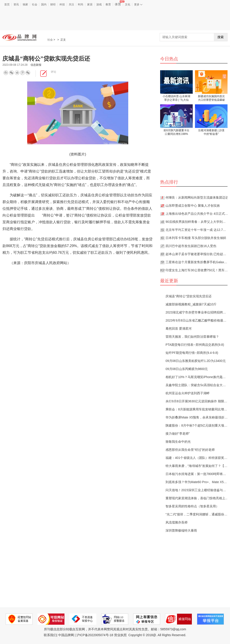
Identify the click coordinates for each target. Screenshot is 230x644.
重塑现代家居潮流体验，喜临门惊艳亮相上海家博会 (197, 498)
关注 (71, 4)
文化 (128, 4)
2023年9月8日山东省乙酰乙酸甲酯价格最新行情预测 (197, 320)
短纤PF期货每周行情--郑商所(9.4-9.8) (192, 353)
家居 (90, 4)
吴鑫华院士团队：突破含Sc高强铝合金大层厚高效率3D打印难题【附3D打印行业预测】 (197, 385)
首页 (7, 4)
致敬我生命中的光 (178, 442)
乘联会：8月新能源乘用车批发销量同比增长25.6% (197, 409)
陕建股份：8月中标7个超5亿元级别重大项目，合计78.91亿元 (197, 425)
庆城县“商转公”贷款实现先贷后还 (189, 296)
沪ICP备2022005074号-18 (95, 635)
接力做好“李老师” (178, 434)
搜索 (221, 37)
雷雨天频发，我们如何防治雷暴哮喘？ (192, 337)
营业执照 (120, 635)
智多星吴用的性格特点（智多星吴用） (192, 506)
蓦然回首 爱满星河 (179, 329)
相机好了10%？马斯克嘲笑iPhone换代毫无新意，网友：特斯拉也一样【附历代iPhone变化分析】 (197, 377)
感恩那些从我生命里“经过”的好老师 (190, 450)
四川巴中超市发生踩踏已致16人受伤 (191, 246)
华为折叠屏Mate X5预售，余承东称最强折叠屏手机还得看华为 (197, 417)
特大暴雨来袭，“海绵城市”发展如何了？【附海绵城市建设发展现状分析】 (197, 466)
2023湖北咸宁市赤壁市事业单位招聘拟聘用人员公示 (197, 312)
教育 (108, 4)
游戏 (99, 4)
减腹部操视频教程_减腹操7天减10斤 (191, 304)
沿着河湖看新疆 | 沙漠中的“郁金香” (211, 132)
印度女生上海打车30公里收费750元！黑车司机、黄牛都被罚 (197, 270)
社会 (35, 4)
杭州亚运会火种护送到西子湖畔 (188, 393)
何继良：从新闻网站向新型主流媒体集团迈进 (197, 197)
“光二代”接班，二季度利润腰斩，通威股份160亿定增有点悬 (197, 514)
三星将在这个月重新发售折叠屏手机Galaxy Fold (197, 262)
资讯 (16, 4)
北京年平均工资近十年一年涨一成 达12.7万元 (197, 230)
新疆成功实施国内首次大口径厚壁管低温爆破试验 (211, 98)
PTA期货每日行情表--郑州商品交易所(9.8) (195, 345)
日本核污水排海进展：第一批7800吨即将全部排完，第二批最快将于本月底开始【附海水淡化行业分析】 (197, 474)
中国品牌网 (66, 635)
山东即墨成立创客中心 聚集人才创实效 (193, 206)
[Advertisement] (115, 19)
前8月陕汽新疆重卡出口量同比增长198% (176, 132)
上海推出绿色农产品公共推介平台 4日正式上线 (197, 214)
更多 (138, 4)
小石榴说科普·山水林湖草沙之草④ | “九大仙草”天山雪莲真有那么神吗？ (177, 98)
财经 (53, 4)
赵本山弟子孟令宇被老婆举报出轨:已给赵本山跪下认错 (197, 254)
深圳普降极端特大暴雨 (181, 530)
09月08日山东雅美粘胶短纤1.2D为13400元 (196, 361)
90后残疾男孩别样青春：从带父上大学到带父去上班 (197, 222)
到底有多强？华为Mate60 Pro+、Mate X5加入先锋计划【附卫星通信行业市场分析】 (197, 482)
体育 (119, 4)
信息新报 (36, 65)
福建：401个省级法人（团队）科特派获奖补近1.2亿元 (197, 458)
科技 (62, 4)
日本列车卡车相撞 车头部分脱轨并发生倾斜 (196, 238)
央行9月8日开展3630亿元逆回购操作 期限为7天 (197, 401)
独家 (25, 4)
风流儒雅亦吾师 (177, 522)
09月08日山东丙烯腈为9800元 (187, 369)
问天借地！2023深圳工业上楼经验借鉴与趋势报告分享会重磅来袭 (197, 490)
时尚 (81, 4)
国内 (44, 4)
